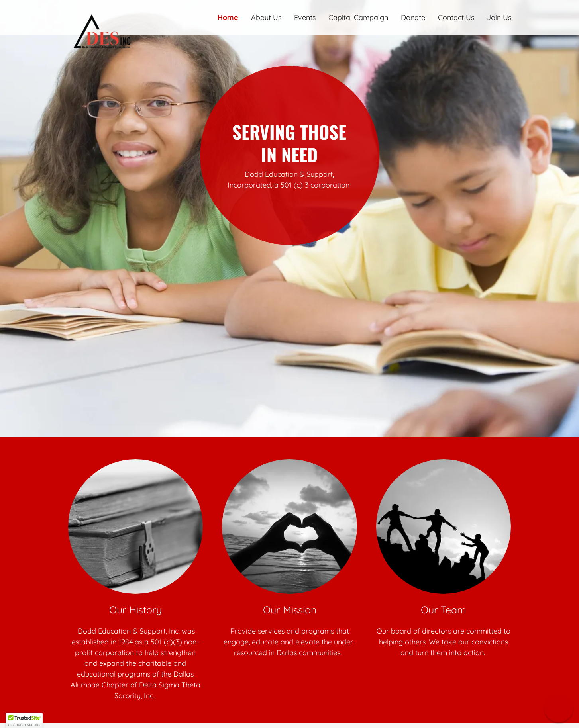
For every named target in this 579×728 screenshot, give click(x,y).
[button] (558, 707)
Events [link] (305, 17)
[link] (124, 14)
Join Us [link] (499, 17)
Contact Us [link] (456, 17)
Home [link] (228, 17)
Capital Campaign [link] (358, 17)
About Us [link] (266, 17)
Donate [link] (413, 17)
